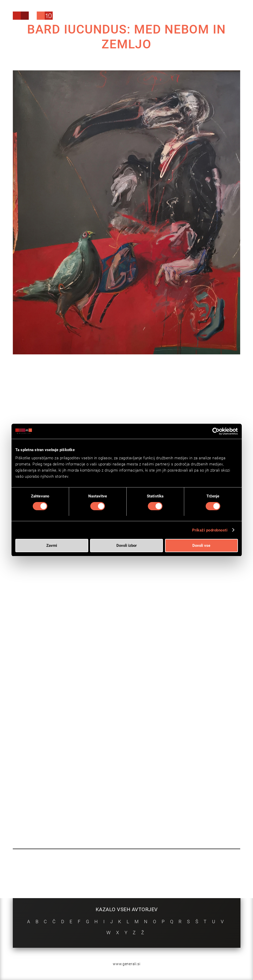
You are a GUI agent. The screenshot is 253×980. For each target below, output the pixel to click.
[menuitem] (200, 15)
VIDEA (128, 626)
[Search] (200, 16)
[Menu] (225, 17)
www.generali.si (127, 964)
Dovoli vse (201, 546)
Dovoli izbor (126, 546)
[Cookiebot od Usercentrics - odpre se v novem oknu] (216, 431)
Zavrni (52, 546)
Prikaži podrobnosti (210, 530)
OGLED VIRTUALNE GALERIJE (85, 639)
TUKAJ (130, 614)
